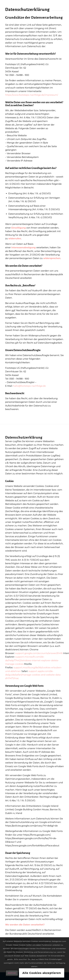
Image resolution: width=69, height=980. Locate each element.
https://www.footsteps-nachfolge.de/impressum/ (32, 95)
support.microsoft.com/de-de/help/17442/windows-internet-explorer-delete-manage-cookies (32, 660)
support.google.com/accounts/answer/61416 (39, 653)
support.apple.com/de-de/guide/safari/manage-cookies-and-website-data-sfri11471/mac (33, 675)
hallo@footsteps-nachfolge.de (29, 386)
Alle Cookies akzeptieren (42, 973)
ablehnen (12, 973)
